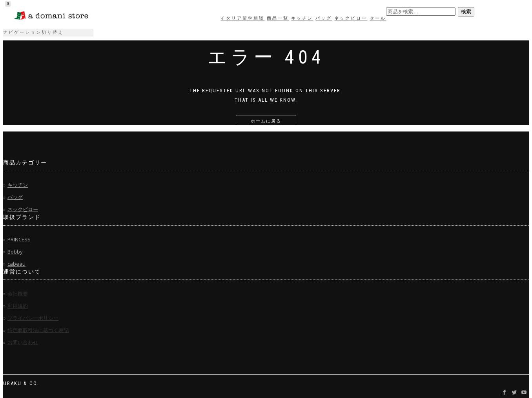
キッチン (302, 18)
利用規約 (18, 306)
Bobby (15, 252)
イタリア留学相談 (242, 18)
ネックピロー (351, 18)
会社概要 (18, 294)
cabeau (16, 264)
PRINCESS (19, 239)
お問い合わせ (23, 342)
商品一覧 (278, 18)
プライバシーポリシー (33, 318)
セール (378, 18)
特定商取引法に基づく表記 (38, 330)
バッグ (324, 18)
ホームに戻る (266, 121)
